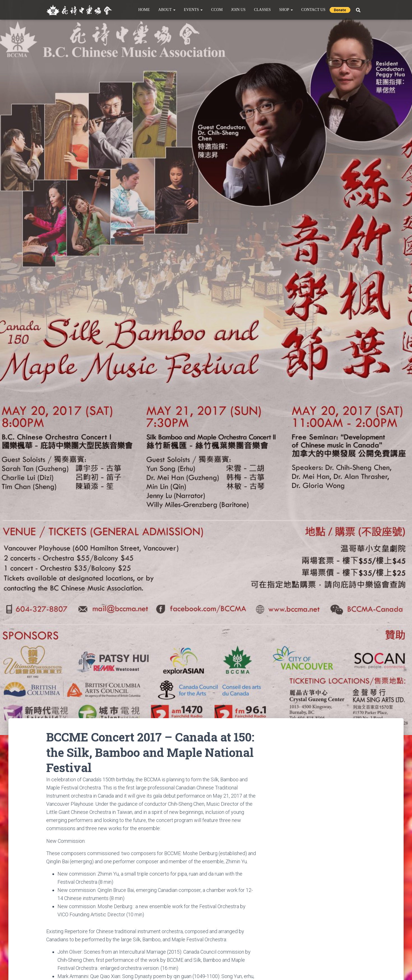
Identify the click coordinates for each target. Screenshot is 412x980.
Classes (262, 10)
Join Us (238, 10)
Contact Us (313, 10)
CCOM (217, 10)
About (167, 10)
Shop (286, 10)
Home (144, 10)
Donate (340, 10)
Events (193, 10)
